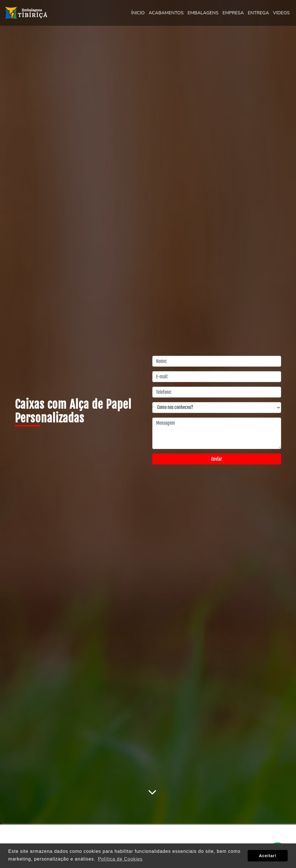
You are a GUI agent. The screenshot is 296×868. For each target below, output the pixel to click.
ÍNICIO (138, 13)
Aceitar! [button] (268, 856)
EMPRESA (233, 13)
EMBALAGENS (203, 13)
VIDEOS (281, 13)
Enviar (217, 459)
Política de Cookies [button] (120, 859)
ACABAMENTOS (166, 13)
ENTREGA (258, 13)
